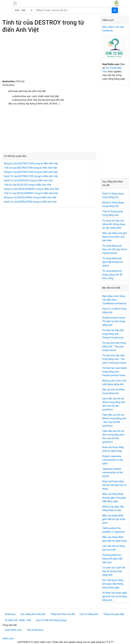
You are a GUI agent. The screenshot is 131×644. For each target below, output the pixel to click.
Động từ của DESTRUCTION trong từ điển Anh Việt (31, 164)
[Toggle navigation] (15, 3)
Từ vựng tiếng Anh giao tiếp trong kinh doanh (113, 262)
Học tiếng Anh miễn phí (33, 614)
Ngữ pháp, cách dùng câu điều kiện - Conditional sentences (114, 300)
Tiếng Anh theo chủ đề (63, 614)
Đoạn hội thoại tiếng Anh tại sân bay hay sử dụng (114, 485)
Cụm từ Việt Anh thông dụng (51, 620)
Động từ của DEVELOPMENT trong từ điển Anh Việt (31, 189)
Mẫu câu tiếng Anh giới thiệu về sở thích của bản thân (115, 237)
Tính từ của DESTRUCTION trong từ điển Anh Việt (30, 168)
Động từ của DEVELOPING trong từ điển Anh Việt (30, 197)
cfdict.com (8, 638)
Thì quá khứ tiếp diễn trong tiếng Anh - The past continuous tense (114, 359)
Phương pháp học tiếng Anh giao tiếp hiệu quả (112, 559)
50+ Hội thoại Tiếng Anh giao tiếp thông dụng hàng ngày (113, 584)
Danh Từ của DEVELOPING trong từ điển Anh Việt (30, 202)
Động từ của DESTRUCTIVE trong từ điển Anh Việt (31, 172)
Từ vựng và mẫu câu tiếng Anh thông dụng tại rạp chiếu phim (114, 224)
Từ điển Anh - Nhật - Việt (18, 620)
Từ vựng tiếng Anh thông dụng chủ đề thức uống (112, 275)
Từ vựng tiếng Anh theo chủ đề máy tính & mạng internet (115, 249)
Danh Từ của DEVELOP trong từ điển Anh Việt (28, 180)
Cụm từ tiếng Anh (89, 614)
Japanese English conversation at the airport (113, 472)
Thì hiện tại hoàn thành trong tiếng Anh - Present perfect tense (115, 372)
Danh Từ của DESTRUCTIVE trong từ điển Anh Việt (31, 176)
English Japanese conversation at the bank (113, 460)
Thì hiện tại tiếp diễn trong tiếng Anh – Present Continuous (113, 334)
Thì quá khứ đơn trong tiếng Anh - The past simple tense (114, 347)
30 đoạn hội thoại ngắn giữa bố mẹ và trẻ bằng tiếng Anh (115, 596)
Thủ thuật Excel (35, 630)
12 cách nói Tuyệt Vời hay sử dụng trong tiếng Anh (114, 571)
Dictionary (10, 614)
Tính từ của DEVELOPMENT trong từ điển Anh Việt (31, 193)
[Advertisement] (49, 58)
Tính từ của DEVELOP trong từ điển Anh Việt (28, 185)
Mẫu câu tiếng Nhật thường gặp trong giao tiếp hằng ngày (114, 498)
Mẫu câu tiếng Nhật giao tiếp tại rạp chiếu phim (114, 519)
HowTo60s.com (13, 630)
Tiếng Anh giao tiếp (114, 614)
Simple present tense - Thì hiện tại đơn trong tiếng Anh (114, 321)
